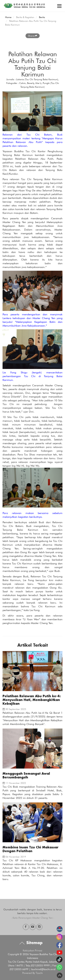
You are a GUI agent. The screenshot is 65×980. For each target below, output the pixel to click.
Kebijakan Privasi (32, 951)
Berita (42, 17)
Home (8, 17)
